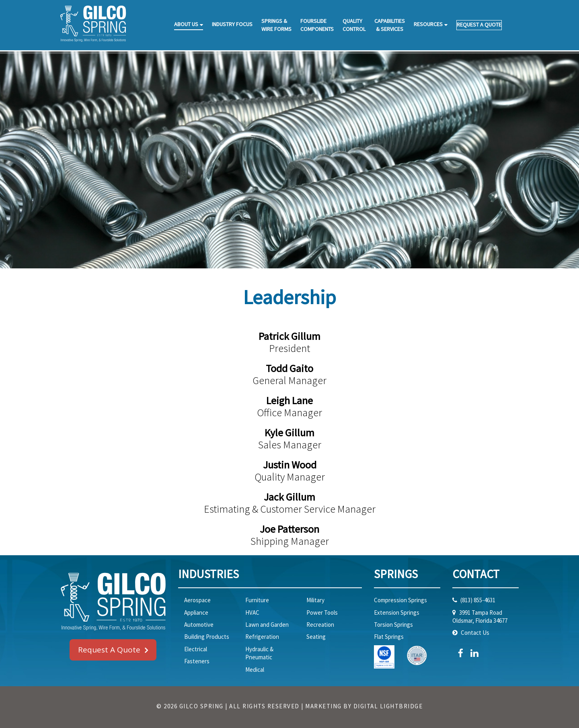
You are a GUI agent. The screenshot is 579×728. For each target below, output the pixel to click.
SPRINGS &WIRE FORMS (276, 25)
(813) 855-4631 (477, 600)
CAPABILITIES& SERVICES (390, 25)
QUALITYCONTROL (354, 25)
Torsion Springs (393, 625)
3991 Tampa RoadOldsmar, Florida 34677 (480, 617)
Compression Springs (400, 600)
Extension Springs (397, 612)
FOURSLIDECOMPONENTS (317, 25)
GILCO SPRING (201, 706)
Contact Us (474, 633)
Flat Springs (389, 637)
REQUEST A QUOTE (479, 25)
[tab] (270, 578)
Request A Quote (109, 650)
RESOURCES (428, 24)
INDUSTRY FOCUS (232, 24)
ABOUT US (186, 24)
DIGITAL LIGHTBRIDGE (388, 706)
